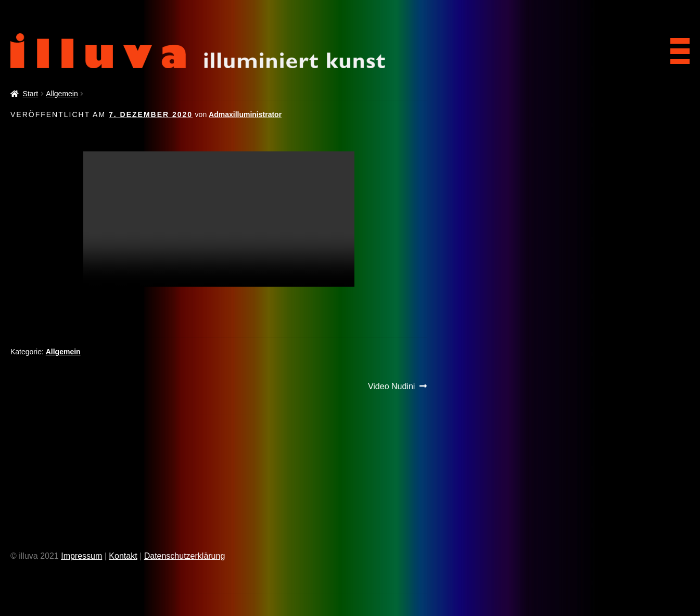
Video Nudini (391, 387)
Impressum (81, 556)
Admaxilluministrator (245, 114)
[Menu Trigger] (677, 48)
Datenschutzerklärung (185, 556)
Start (31, 94)
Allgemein (62, 94)
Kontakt (123, 556)
